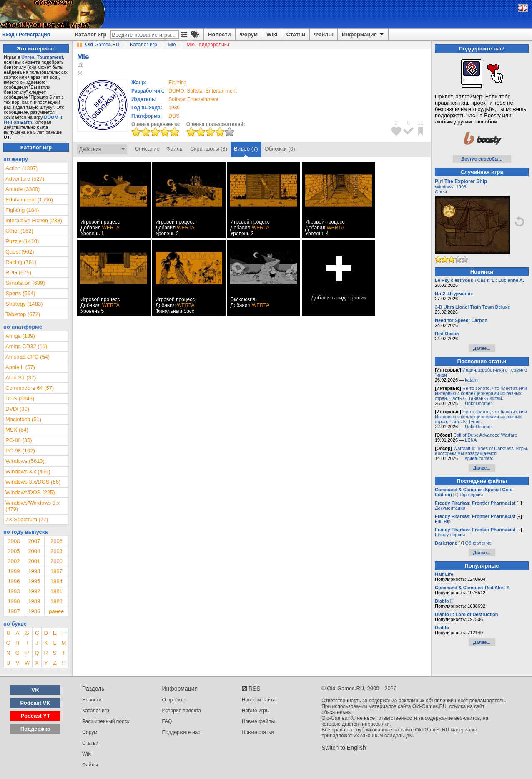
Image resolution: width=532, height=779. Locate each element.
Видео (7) (246, 149)
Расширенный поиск (106, 721)
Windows (444, 187)
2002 (14, 561)
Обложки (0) (280, 149)
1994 (56, 581)
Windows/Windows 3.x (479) (33, 506)
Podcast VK (35, 703)
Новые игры (256, 711)
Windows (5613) (25, 461)
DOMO (176, 91)
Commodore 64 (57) (30, 388)
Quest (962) (20, 252)
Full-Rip (443, 521)
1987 (14, 611)
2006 (56, 541)
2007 (34, 541)
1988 (56, 601)
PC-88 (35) (19, 440)
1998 (34, 571)
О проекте (174, 700)
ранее (56, 611)
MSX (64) (17, 430)
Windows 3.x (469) (28, 471)
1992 (34, 591)
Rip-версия (472, 495)
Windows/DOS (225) (30, 492)
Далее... (482, 348)
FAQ (167, 721)
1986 (34, 611)
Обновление (478, 543)
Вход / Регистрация (26, 35)
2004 (34, 551)
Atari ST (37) (21, 378)
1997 (56, 571)
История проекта (181, 711)
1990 (14, 601)
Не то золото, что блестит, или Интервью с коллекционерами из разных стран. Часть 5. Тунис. (481, 417)
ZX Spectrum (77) (27, 519)
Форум (249, 34)
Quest (441, 192)
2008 (14, 541)
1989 (174, 108)
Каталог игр (91, 34)
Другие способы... (482, 159)
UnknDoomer (478, 403)
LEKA (471, 440)
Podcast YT (35, 716)
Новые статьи (258, 732)
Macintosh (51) (23, 419)
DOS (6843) (20, 398)
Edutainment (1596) (29, 200)
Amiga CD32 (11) (26, 346)
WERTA (111, 228)
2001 (34, 561)
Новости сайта (259, 700)
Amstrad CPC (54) (28, 357)
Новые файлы (258, 721)
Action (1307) (21, 168)
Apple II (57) (20, 367)
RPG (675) (18, 273)
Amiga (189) (20, 336)
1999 (14, 571)
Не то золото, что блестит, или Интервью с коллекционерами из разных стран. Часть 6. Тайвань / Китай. (481, 393)
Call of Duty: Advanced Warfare (485, 435)
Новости (220, 34)
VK (35, 690)
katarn (471, 380)
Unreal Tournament (42, 57)
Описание (147, 149)
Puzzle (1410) (22, 241)
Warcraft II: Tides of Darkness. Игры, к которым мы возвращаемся (482, 451)
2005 (14, 551)
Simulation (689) (25, 283)
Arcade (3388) (23, 189)
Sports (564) (20, 293)
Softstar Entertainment (212, 91)
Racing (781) (21, 262)
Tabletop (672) (23, 314)
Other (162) (19, 231)
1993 (14, 591)
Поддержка (35, 729)
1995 (34, 581)
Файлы (324, 34)
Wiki (272, 34)
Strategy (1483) (24, 304)
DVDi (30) (17, 409)
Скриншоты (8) (209, 149)
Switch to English (344, 748)
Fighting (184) (22, 210)
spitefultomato (479, 458)
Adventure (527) (25, 179)
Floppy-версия (450, 535)
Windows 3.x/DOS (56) (33, 482)
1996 (14, 581)
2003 (56, 551)
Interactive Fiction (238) (34, 220)
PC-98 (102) (20, 451)
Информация (363, 35)
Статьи (296, 34)
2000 (56, 561)
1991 (56, 591)
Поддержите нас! (182, 732)
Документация (450, 508)
